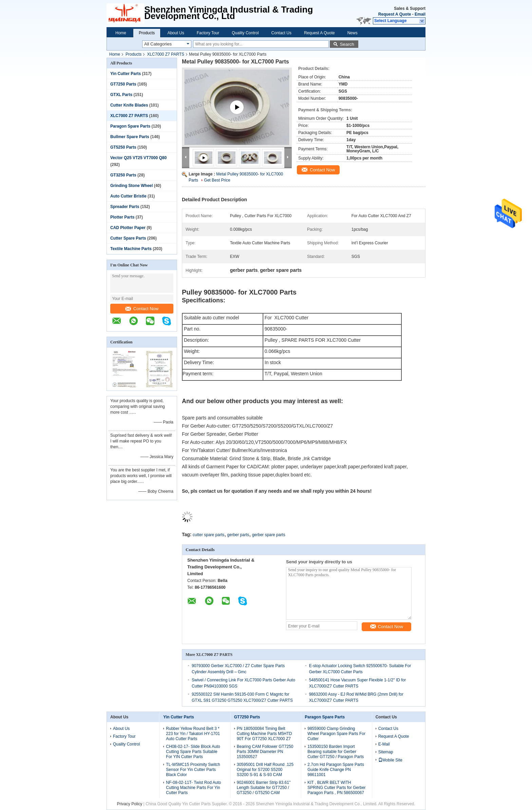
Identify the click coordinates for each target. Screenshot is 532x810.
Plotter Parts (122, 217)
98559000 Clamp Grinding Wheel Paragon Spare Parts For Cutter (336, 734)
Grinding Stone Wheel (131, 186)
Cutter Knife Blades (129, 105)
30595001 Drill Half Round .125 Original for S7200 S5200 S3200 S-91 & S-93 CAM (265, 770)
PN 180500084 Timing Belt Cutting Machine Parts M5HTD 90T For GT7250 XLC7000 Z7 (264, 734)
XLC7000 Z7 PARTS (166, 54)
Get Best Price (217, 180)
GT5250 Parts (123, 147)
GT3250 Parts (123, 175)
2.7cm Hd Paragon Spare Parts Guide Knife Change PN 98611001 (336, 770)
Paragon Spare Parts (130, 126)
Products (147, 33)
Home (121, 33)
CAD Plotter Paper (128, 228)
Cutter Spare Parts (128, 238)
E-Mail (384, 744)
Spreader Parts (125, 207)
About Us (176, 33)
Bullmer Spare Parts (130, 137)
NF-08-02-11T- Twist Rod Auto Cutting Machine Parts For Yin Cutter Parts (193, 788)
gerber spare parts (269, 535)
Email (420, 14)
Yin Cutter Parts (126, 74)
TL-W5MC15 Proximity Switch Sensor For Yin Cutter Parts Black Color (193, 770)
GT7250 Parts (123, 84)
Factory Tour (208, 33)
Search (347, 44)
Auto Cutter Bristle (128, 196)
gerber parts (238, 535)
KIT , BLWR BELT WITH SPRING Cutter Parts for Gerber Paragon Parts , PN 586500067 (336, 788)
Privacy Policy (129, 804)
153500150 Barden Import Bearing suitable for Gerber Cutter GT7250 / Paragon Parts (336, 752)
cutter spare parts (208, 535)
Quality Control (245, 33)
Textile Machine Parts (131, 249)
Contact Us (281, 33)
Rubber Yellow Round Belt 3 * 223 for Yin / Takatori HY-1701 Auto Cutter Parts (193, 734)
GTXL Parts (121, 95)
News (353, 33)
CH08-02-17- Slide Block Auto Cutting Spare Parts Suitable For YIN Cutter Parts (193, 752)
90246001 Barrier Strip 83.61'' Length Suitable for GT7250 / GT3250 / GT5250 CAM (264, 788)
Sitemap (386, 752)
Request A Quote (395, 14)
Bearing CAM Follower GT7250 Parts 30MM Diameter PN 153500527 (265, 752)
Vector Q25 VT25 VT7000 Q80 (138, 158)
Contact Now (142, 309)
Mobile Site (390, 760)
